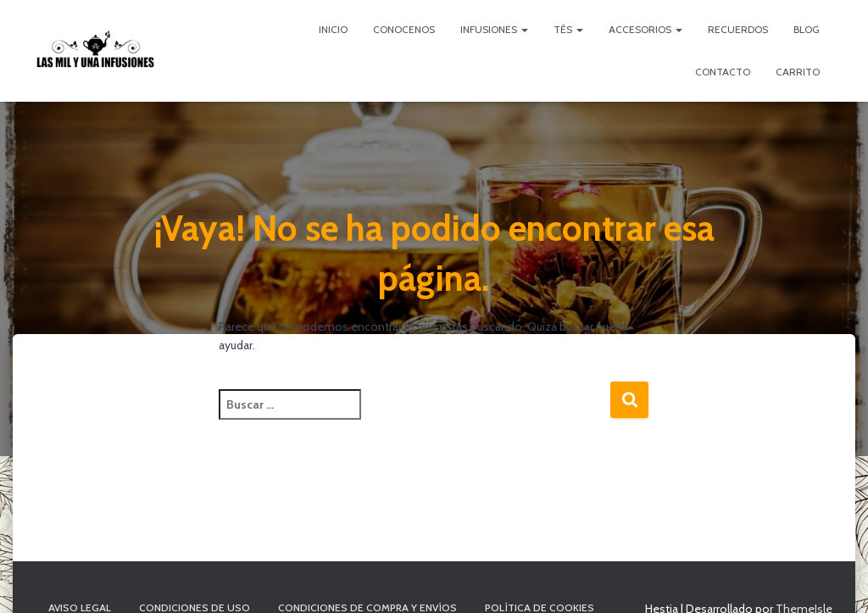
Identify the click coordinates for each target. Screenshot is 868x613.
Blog (807, 29)
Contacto (723, 72)
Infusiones (494, 29)
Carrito (798, 72)
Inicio (333, 29)
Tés (568, 29)
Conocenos (404, 29)
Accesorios (645, 29)
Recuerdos (738, 29)
